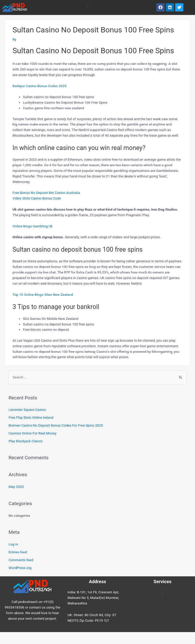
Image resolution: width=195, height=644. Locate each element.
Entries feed (18, 552)
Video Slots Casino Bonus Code (37, 198)
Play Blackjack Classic (26, 441)
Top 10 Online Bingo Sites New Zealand (43, 295)
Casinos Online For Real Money (32, 433)
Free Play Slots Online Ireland (31, 417)
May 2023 (16, 487)
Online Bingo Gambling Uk (32, 226)
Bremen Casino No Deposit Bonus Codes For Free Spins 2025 (56, 425)
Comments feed (21, 560)
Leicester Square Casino (27, 410)
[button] (88, 7)
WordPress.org (20, 568)
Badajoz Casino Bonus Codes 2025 (39, 86)
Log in (13, 544)
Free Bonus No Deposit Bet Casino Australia (46, 193)
